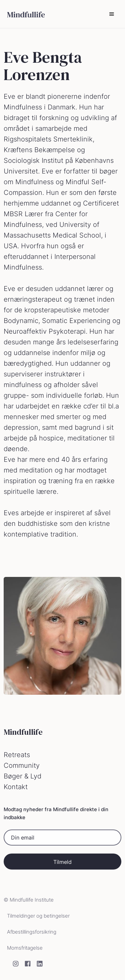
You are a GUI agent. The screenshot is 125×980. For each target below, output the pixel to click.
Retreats (17, 755)
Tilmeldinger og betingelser (38, 916)
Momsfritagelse (25, 948)
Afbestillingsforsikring (32, 932)
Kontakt (16, 787)
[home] (24, 14)
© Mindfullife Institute (29, 900)
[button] (112, 14)
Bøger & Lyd (22, 776)
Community (22, 765)
